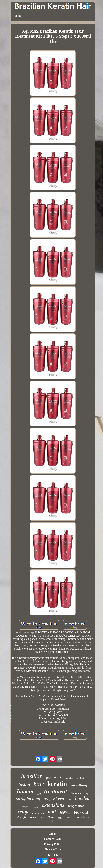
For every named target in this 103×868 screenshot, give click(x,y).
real (42, 817)
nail (52, 812)
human (25, 792)
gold (39, 794)
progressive (76, 806)
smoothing (79, 785)
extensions (53, 805)
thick (58, 777)
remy (23, 812)
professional (54, 799)
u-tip (80, 778)
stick (60, 818)
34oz (51, 817)
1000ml (65, 813)
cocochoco (82, 817)
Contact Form (53, 839)
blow (33, 818)
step (87, 793)
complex (25, 806)
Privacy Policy (53, 844)
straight (22, 817)
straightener (38, 813)
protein (53, 821)
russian (36, 807)
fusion (24, 785)
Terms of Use (53, 849)
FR (56, 855)
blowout (81, 812)
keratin (57, 784)
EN (50, 855)
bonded (82, 798)
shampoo (76, 793)
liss (70, 799)
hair (39, 784)
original (69, 818)
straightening (28, 799)
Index (53, 834)
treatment (55, 791)
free (48, 778)
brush (69, 777)
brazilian (32, 776)
